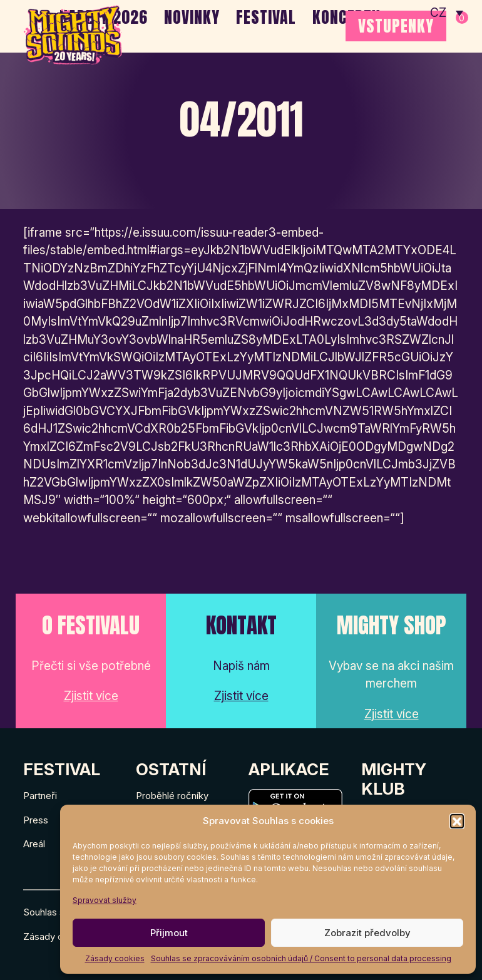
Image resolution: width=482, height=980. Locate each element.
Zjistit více (91, 696)
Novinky (192, 17)
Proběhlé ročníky (172, 796)
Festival (266, 17)
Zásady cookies (115, 958)
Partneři (40, 796)
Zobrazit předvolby (367, 933)
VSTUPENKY (396, 26)
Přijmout (169, 933)
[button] (457, 821)
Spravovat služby (105, 900)
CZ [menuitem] (438, 13)
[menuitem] (447, 13)
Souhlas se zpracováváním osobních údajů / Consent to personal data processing (301, 958)
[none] (447, 13)
